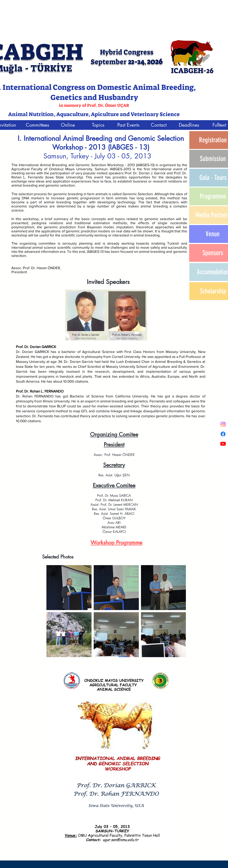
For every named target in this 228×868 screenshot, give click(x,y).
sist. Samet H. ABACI (119, 514)
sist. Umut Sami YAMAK (119, 509)
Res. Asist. (106, 475)
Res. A (97, 509)
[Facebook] (223, 434)
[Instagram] (223, 424)
